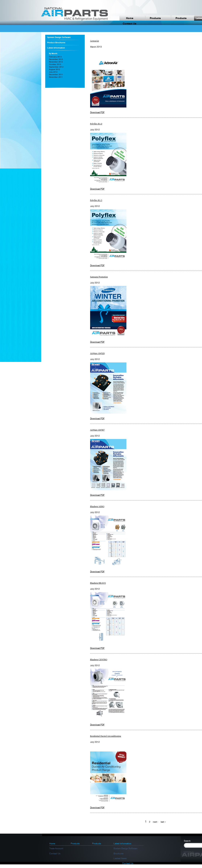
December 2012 (56, 59)
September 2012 (56, 67)
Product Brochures (56, 43)
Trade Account (56, 848)
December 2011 (56, 74)
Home (130, 18)
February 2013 (55, 57)
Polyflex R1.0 (96, 124)
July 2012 (53, 72)
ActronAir (95, 41)
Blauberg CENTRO (99, 660)
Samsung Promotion (99, 277)
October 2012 (55, 64)
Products (155, 18)
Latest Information (56, 48)
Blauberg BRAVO (98, 583)
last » (163, 822)
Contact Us (55, 854)
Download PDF (97, 112)
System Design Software (59, 37)
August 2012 (54, 69)
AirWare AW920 (97, 353)
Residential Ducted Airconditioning (106, 736)
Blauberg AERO (97, 506)
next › (155, 822)
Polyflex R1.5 (96, 200)
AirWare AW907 (97, 430)
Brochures (118, 854)
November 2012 (56, 62)
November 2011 (56, 77)
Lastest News (120, 858)
